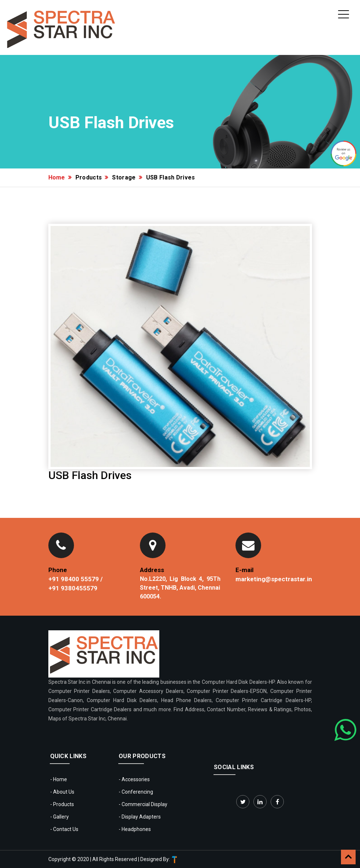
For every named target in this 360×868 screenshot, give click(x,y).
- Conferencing (136, 792)
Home (57, 177)
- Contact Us (64, 829)
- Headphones (135, 829)
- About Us (62, 792)
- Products (62, 804)
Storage (124, 177)
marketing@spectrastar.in (274, 579)
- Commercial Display (143, 804)
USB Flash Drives (171, 177)
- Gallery (60, 817)
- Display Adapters (140, 817)
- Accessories (134, 779)
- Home (59, 779)
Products (89, 177)
